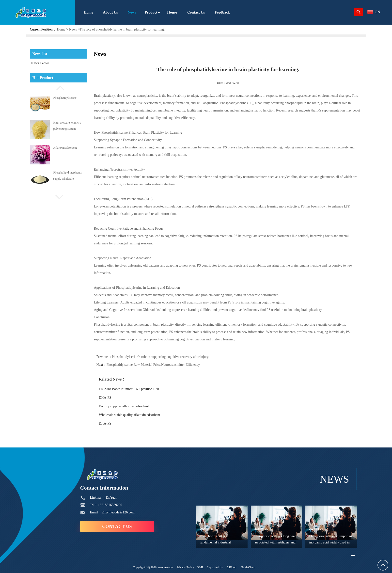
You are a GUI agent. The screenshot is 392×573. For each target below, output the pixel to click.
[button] (58, 87)
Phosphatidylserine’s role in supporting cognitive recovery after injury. (161, 357)
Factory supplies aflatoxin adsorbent (124, 406)
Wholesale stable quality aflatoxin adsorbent (130, 415)
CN (374, 12)
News (73, 29)
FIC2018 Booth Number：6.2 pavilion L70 (129, 389)
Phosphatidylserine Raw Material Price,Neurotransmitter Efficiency (153, 365)
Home (61, 29)
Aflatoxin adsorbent (65, 148)
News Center (40, 63)
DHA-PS (105, 398)
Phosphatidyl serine (65, 98)
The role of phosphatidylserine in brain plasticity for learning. (122, 29)
